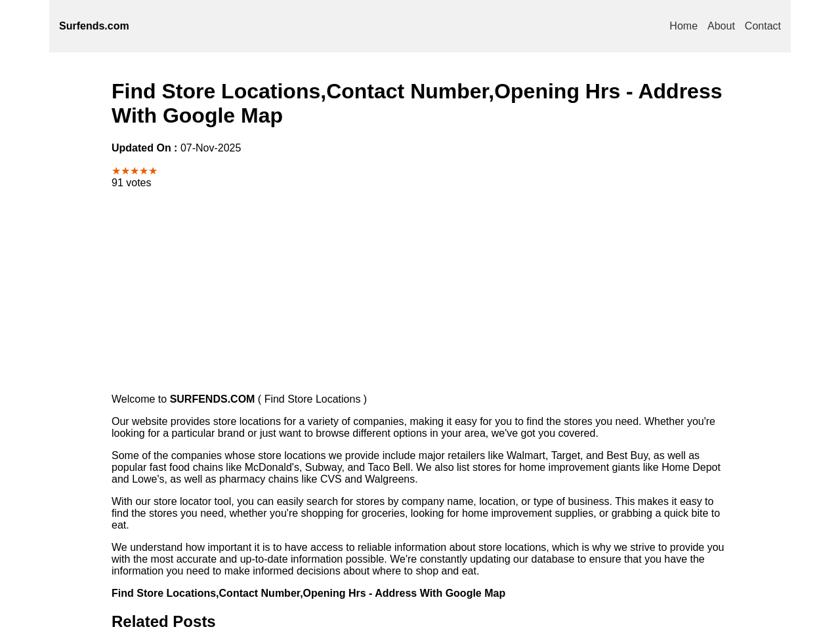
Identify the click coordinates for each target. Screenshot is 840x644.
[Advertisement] (420, 291)
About (721, 26)
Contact (763, 26)
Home (683, 26)
